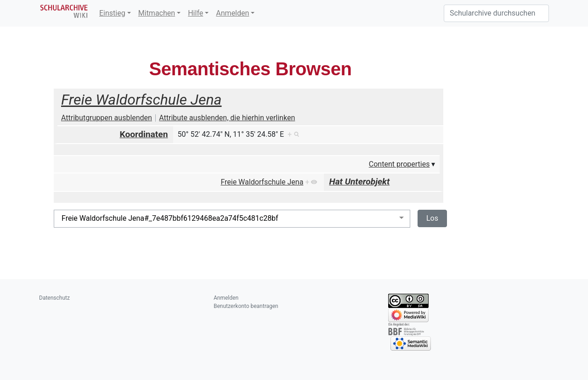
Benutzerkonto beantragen (246, 306)
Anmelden (232, 13)
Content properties (399, 164)
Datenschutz (54, 298)
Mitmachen (157, 13)
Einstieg (112, 13)
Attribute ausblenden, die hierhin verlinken (227, 118)
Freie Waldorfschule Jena (141, 100)
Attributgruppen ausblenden (107, 118)
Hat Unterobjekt (360, 182)
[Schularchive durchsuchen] (496, 13)
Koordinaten (144, 134)
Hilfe (195, 13)
